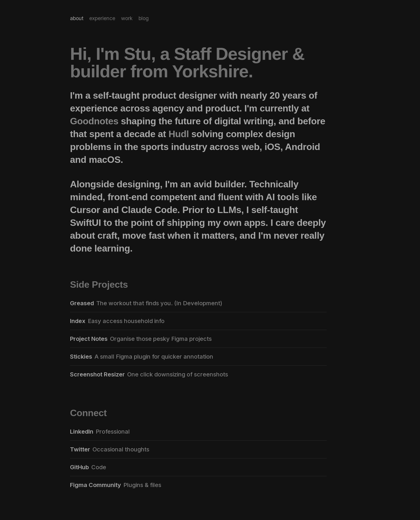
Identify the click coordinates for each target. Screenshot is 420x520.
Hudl (179, 134)
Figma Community (96, 485)
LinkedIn (82, 432)
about (77, 18)
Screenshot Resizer (97, 374)
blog (144, 18)
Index (78, 321)
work (127, 18)
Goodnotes (94, 121)
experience (102, 18)
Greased (82, 303)
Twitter (80, 449)
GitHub (79, 467)
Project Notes (89, 339)
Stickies (81, 357)
